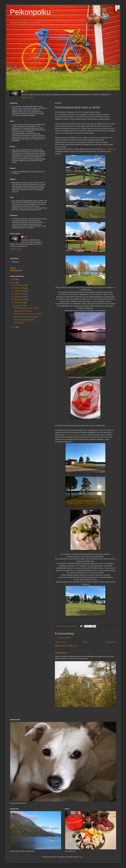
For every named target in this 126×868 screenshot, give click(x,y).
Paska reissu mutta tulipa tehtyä (24, 320)
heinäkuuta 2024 (20, 300)
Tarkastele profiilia (27, 97)
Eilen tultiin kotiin (19, 323)
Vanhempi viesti (110, 642)
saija (26, 91)
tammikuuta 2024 (20, 285)
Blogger (81, 857)
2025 (14, 327)
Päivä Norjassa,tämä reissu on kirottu (26, 308)
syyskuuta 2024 (20, 306)
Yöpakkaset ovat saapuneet (23, 311)
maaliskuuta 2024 (20, 291)
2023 (14, 280)
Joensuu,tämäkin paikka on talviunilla (26, 317)
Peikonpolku (30, 12)
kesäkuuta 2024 (20, 297)
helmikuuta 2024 (20, 288)
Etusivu (85, 642)
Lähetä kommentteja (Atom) (68, 646)
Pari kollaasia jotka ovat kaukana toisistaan (28, 314)
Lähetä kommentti (64, 638)
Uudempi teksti (60, 642)
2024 (14, 283)
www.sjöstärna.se (109, 149)
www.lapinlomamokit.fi (73, 435)
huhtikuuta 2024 (20, 294)
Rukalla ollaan (61, 653)
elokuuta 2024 (19, 303)
